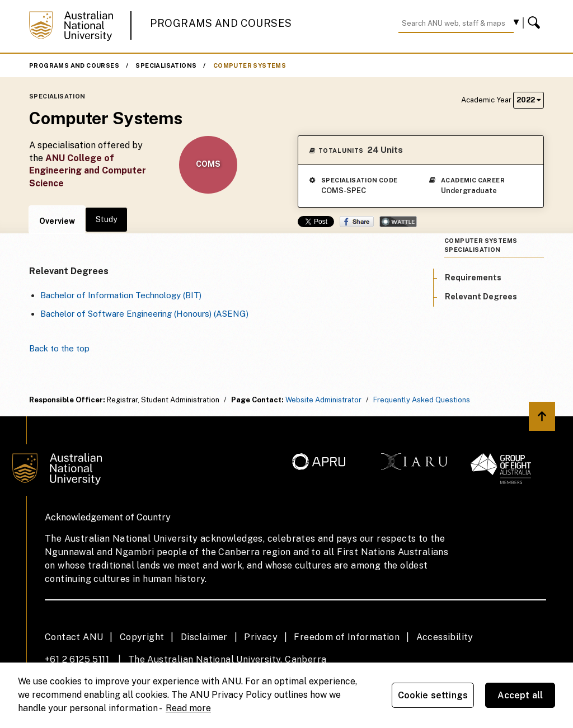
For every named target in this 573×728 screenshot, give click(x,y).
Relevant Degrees (481, 297)
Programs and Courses (221, 23)
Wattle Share (398, 222)
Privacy (261, 637)
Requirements (473, 278)
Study (106, 219)
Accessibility (445, 637)
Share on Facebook (357, 222)
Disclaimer (204, 637)
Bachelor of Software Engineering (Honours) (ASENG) (144, 314)
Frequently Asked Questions (422, 400)
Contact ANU (74, 637)
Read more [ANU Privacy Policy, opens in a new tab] (188, 708)
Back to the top (59, 348)
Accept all (520, 695)
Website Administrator (323, 400)
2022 (529, 100)
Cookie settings (433, 695)
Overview (57, 221)
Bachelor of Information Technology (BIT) (121, 295)
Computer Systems (250, 65)
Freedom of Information (347, 637)
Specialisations (166, 65)
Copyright (142, 637)
